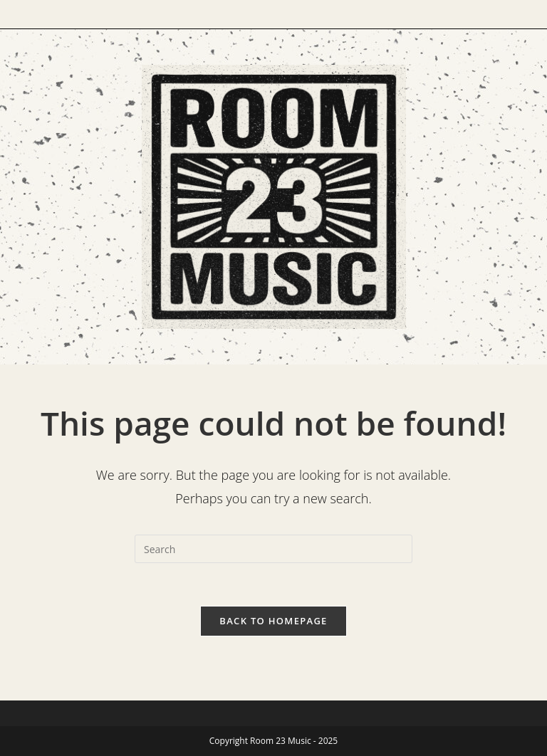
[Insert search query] (273, 549)
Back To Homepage (273, 621)
